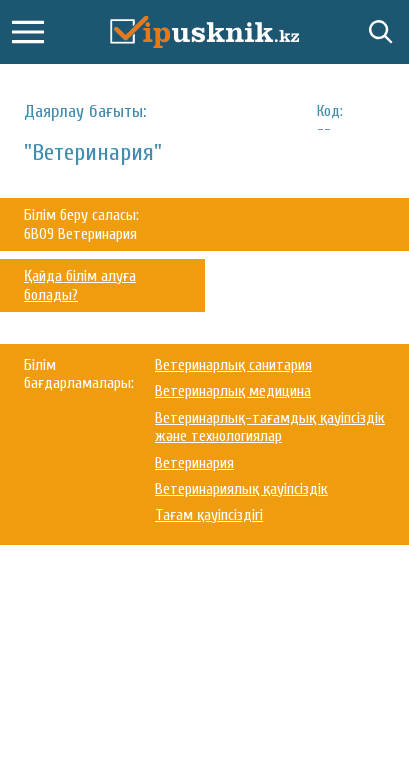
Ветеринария (194, 463)
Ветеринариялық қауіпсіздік (241, 489)
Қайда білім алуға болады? (80, 285)
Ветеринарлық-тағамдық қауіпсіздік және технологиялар (270, 427)
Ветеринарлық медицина (233, 391)
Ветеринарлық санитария (233, 365)
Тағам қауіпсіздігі (209, 515)
